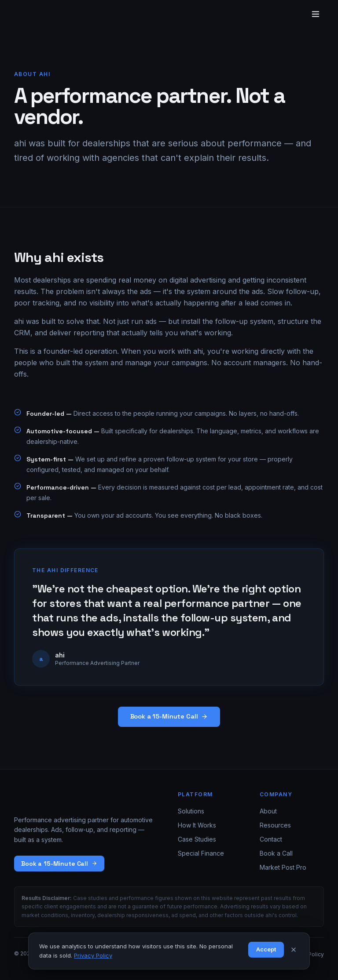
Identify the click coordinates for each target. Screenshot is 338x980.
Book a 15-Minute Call (169, 716)
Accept (266, 949)
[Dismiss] (294, 950)
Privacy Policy (93, 955)
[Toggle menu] (316, 14)
